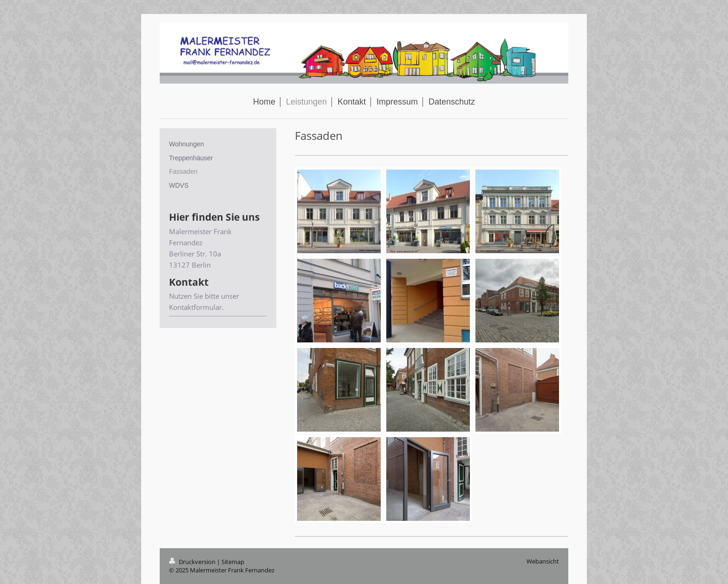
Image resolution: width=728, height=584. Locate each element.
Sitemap (233, 562)
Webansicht (543, 561)
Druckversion (193, 562)
